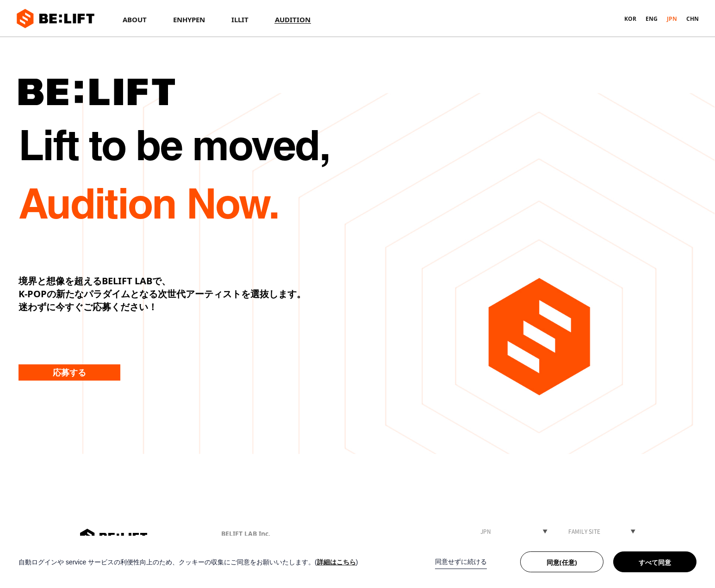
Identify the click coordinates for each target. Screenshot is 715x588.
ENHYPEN (189, 19)
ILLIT (240, 19)
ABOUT (135, 19)
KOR (630, 19)
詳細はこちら (336, 562)
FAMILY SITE (584, 532)
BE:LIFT (56, 19)
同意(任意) (562, 562)
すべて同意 (655, 562)
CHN (693, 19)
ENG (652, 19)
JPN (672, 19)
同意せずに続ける (461, 562)
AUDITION (293, 19)
